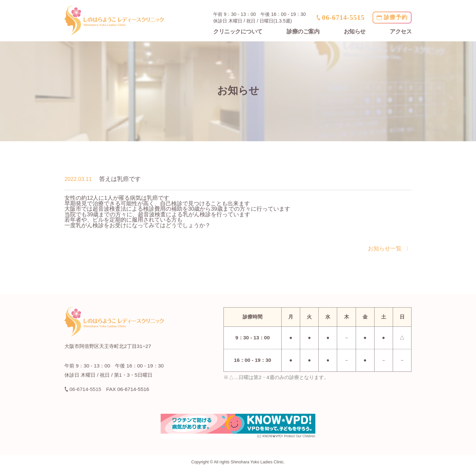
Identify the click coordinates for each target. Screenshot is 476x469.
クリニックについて (238, 32)
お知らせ (355, 32)
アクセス (401, 32)
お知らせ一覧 (385, 248)
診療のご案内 (303, 32)
